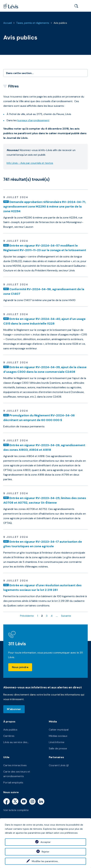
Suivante (66, 616)
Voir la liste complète (16, 810)
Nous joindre (20, 667)
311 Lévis (17, 644)
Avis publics (60, 23)
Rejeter (45, 852)
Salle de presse (58, 748)
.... (57, 616)
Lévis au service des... (16, 742)
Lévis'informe (57, 742)
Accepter (46, 842)
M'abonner (14, 709)
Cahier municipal (59, 730)
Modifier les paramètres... (45, 861)
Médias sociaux (58, 736)
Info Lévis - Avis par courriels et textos (30, 163)
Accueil (8, 23)
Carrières (9, 736)
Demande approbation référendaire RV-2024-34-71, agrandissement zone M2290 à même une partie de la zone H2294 (45, 207)
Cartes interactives (15, 765)
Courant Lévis (57, 765)
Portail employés (13, 782)
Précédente (27, 616)
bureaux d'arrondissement (33, 120)
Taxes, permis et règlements (33, 23)
